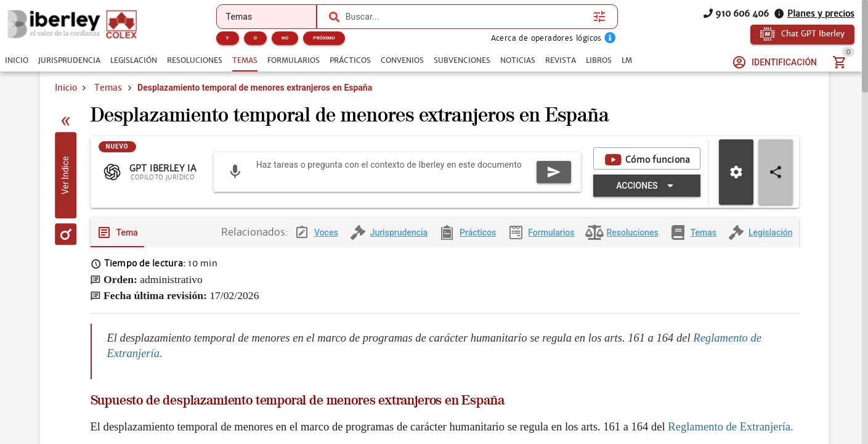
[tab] (17, 60)
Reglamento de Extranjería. (730, 428)
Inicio (66, 88)
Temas (108, 88)
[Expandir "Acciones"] (647, 187)
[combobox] (466, 17)
